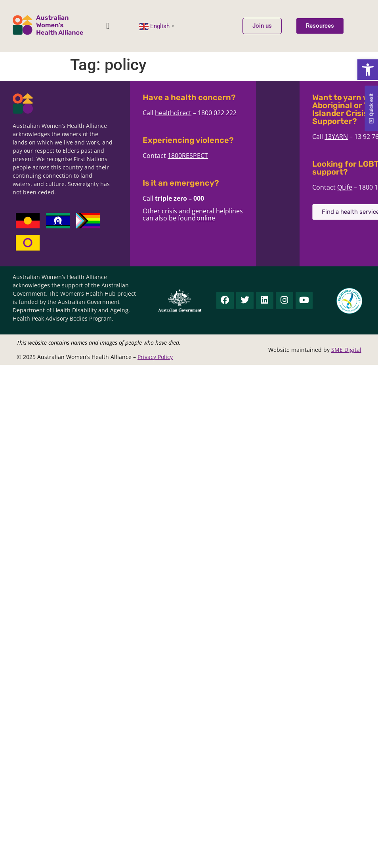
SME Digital (346, 350)
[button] (368, 70)
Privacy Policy (155, 357)
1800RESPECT (194, 156)
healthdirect (179, 113)
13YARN (366, 137)
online (212, 218)
